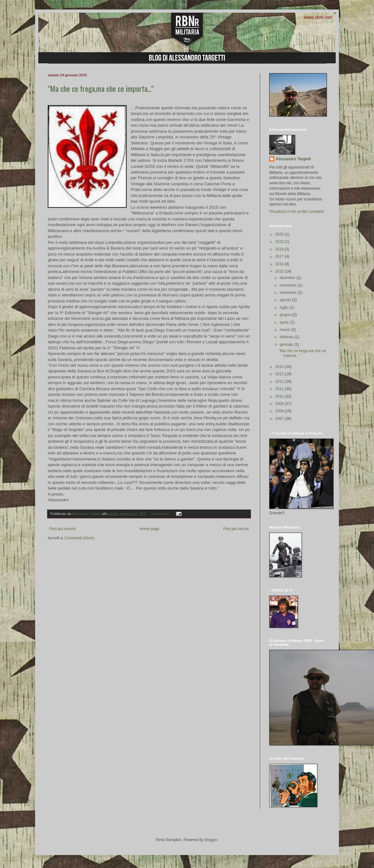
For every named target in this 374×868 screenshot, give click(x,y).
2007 (280, 419)
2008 (280, 411)
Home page (149, 529)
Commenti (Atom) (79, 538)
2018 (280, 249)
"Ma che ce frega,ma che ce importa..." (101, 88)
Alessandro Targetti (293, 159)
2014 (280, 367)
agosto (286, 300)
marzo (286, 330)
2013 (280, 374)
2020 (280, 234)
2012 (280, 382)
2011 (280, 389)
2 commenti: (161, 514)
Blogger (211, 840)
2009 (280, 404)
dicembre (288, 278)
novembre (289, 285)
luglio (285, 307)
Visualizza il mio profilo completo (297, 212)
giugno (286, 315)
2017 (280, 257)
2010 (280, 396)
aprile (285, 322)
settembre (289, 293)
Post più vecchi (236, 529)
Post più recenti (62, 529)
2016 (280, 264)
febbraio (287, 337)
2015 (280, 271)
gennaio (287, 345)
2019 (280, 242)
